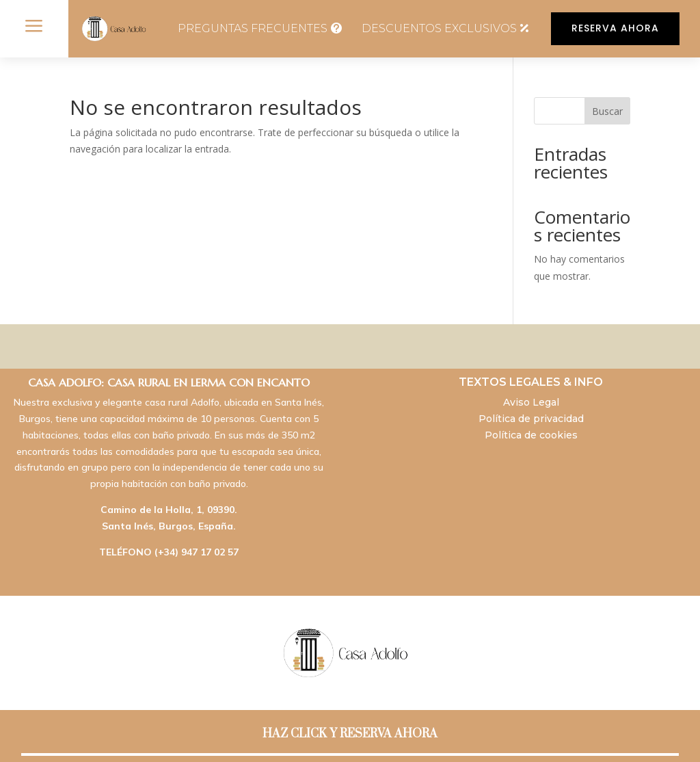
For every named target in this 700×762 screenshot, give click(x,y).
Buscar (607, 111)
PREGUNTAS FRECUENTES (253, 28)
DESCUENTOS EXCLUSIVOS (439, 28)
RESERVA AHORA (615, 28)
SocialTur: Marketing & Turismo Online (432, 736)
